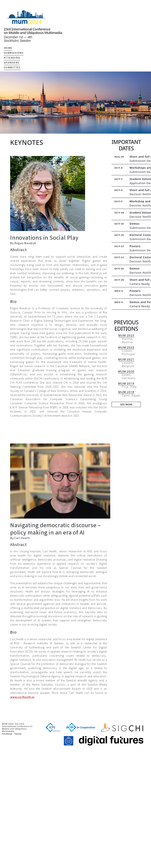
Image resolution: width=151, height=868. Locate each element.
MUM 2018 (126, 392)
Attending (12, 58)
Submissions (14, 53)
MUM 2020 (126, 371)
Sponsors (12, 62)
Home (8, 48)
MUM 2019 (126, 383)
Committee (12, 67)
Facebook (7, 734)
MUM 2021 (126, 359)
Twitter (18, 734)
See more (126, 404)
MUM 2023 (126, 335)
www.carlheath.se (22, 697)
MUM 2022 (126, 347)
